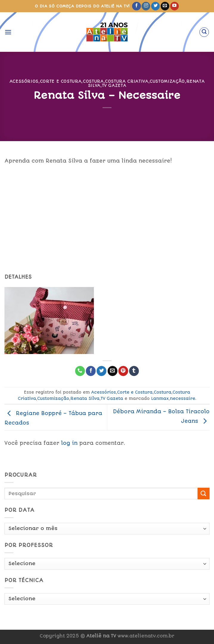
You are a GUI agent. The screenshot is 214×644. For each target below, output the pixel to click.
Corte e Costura (61, 81)
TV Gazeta (114, 85)
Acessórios (24, 81)
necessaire (183, 398)
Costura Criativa (127, 81)
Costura (93, 81)
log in (69, 443)
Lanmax (160, 398)
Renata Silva (85, 398)
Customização (167, 81)
